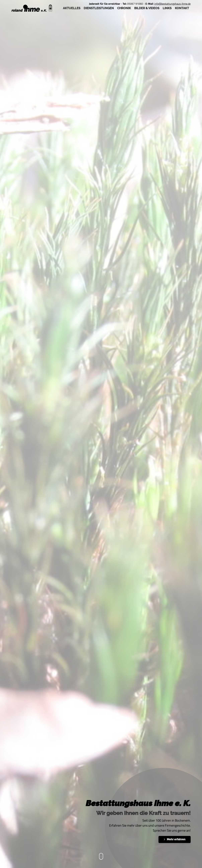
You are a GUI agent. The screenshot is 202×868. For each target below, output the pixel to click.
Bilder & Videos (147, 8)
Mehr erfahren (176, 839)
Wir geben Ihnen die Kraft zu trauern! (143, 813)
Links (167, 8)
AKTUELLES (72, 8)
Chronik (124, 8)
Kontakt (182, 8)
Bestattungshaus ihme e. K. (138, 803)
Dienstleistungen (99, 8)
